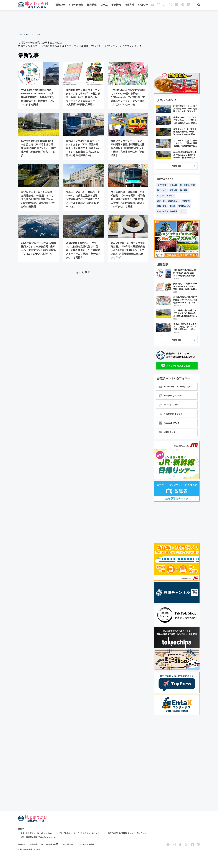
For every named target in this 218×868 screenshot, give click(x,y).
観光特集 (92, 5)
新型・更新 (162, 206)
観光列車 (184, 190)
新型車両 (173, 190)
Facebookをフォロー (170, 423)
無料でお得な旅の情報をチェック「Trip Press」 (127, 833)
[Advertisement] (109, 21)
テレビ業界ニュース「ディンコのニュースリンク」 (80, 833)
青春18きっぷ (184, 206)
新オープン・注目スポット (168, 201)
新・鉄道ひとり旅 (187, 185)
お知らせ (143, 5)
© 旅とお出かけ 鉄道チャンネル (29, 849)
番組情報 (116, 5)
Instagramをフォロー (170, 396)
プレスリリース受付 (86, 845)
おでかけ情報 (76, 5)
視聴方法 (129, 5)
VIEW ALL (177, 166)
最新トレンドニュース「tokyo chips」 (37, 833)
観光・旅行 (162, 190)
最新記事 (60, 5)
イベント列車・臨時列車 (167, 211)
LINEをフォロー (168, 432)
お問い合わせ (68, 845)
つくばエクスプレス (165, 196)
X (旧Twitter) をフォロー (172, 414)
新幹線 (172, 206)
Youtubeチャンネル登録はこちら (175, 387)
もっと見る (83, 272)
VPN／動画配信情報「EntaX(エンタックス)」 (39, 837)
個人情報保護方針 (49, 845)
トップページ (24, 35)
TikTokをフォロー (169, 405)
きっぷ (183, 211)
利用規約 (22, 845)
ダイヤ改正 (162, 185)
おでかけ (173, 185)
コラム (104, 5)
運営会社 (33, 845)
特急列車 (186, 201)
